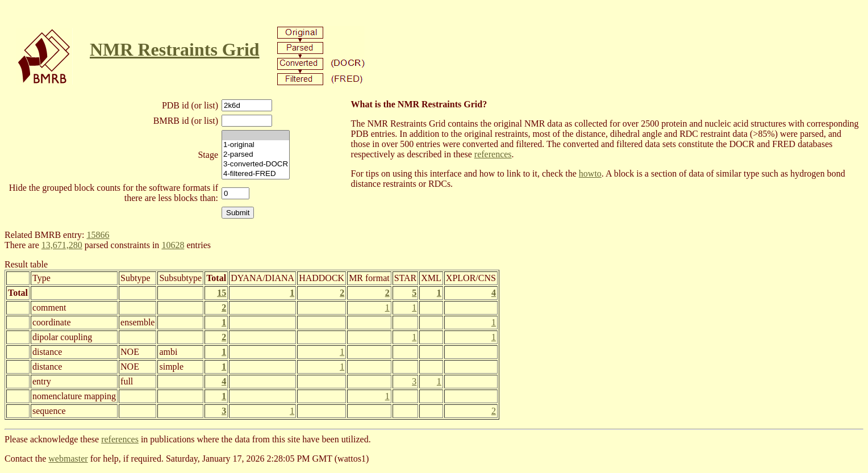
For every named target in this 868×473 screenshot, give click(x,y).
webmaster (68, 459)
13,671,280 (62, 245)
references (493, 154)
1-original (256, 145)
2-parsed (256, 155)
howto (590, 173)
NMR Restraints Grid (175, 49)
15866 (98, 235)
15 (222, 293)
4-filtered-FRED (256, 174)
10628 (173, 245)
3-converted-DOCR (256, 164)
